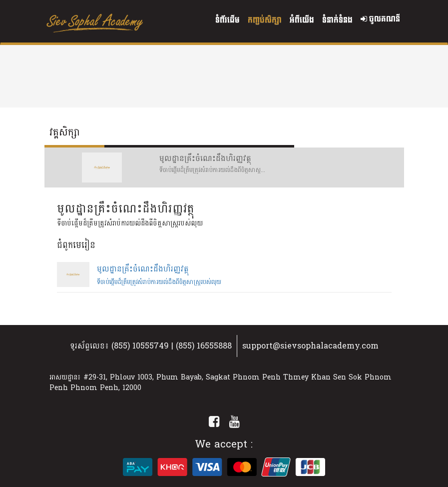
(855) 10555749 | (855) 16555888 (172, 346)
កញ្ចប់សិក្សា (265, 20)
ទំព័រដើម (227, 20)
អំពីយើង (302, 20)
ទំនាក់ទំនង (337, 20)
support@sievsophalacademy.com (310, 346)
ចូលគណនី (380, 19)
